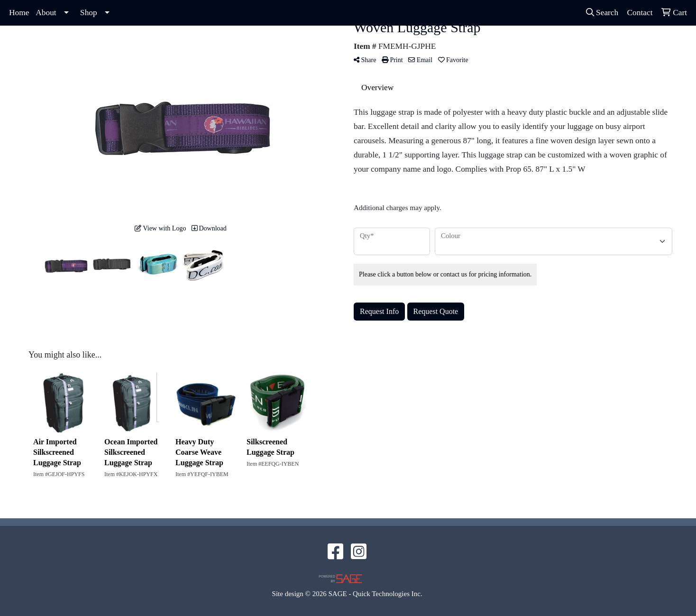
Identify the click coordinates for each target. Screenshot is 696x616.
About (46, 13)
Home (19, 13)
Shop (89, 13)
